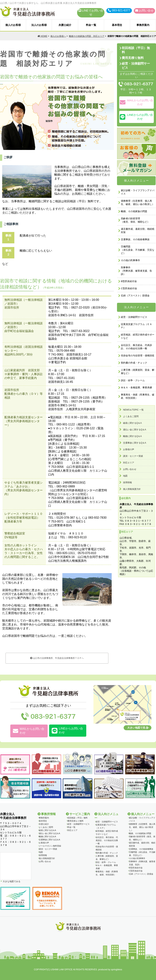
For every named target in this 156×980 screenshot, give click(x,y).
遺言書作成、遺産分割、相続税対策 (138, 231)
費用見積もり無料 (75, 821)
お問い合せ (144, 11)
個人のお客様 (13, 25)
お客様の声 (129, 449)
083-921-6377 (119, 10)
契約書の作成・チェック (134, 363)
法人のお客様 (39, 25)
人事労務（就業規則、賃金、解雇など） (138, 372)
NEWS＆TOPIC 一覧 (133, 410)
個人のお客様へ (58, 36)
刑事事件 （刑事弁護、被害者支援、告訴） (136, 271)
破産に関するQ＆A (132, 423)
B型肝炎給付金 (129, 281)
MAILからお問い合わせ (29, 731)
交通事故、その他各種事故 (135, 239)
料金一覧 (91, 25)
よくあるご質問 (131, 416)
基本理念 (117, 25)
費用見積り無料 (133, 58)
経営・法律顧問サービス (136, 66)
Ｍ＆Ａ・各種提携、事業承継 (136, 388)
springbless (117, 970)
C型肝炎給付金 (129, 288)
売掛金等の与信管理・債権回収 (138, 356)
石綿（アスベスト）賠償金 (135, 296)
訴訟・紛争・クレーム (133, 380)
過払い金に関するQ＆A (135, 430)
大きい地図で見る (138, 728)
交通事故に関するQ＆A (135, 443)
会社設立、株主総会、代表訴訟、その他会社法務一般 (136, 347)
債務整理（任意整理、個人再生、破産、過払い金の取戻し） (138, 203)
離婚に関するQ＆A (132, 436)
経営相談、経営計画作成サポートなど (138, 336)
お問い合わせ (130, 469)
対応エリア (129, 463)
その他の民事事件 (130, 260)
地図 (125, 476)
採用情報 (127, 482)
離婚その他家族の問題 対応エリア (87, 36)
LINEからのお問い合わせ (136, 117)
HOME (42, 36)
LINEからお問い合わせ (67, 730)
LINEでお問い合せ (91, 12)
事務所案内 (143, 25)
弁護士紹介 (65, 25)
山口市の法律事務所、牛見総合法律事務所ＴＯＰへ (57, 658)
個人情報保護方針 (132, 489)
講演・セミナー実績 (133, 456)
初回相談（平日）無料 (136, 50)
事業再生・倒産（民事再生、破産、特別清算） (138, 396)
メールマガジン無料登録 (50, 846)
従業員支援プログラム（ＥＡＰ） (136, 326)
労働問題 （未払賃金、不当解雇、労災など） (138, 250)
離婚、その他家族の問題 (134, 211)
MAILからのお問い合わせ (136, 102)
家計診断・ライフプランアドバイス (138, 192)
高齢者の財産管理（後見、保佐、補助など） (135, 220)
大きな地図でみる (11, 881)
